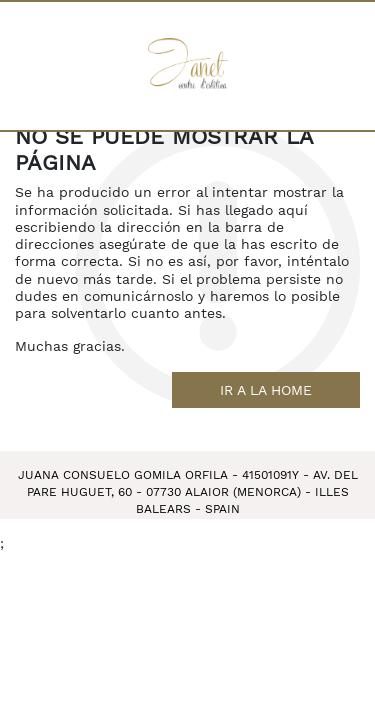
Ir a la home (266, 390)
